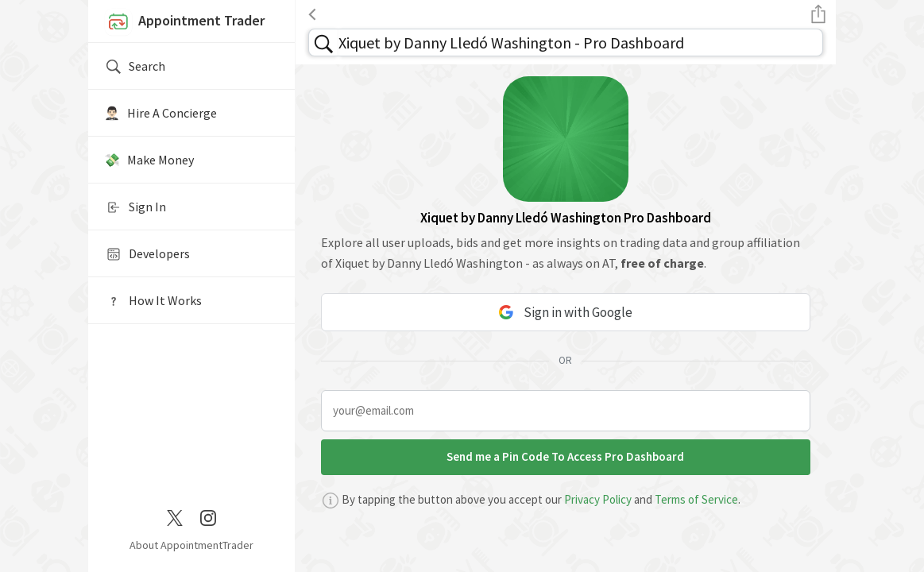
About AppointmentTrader (191, 545)
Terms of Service (696, 499)
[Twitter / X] (175, 516)
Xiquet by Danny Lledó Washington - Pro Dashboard (511, 43)
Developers (147, 254)
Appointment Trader (184, 22)
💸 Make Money (149, 160)
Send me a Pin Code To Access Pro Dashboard (565, 456)
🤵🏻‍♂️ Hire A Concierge (160, 113)
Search (135, 67)
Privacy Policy (598, 499)
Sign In (135, 207)
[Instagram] (208, 516)
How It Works (153, 301)
